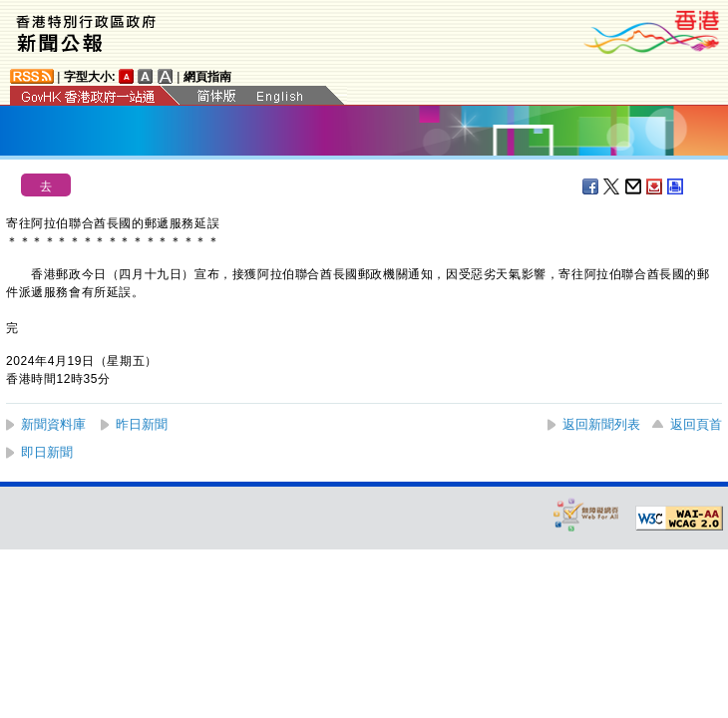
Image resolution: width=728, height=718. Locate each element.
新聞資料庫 (53, 424)
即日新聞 (47, 452)
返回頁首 (696, 424)
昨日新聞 (142, 424)
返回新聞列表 (601, 424)
